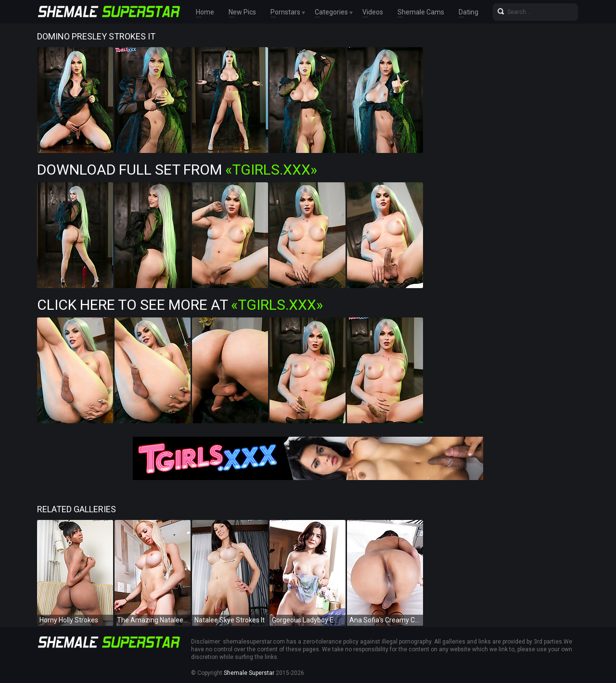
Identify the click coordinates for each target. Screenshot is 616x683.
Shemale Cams (421, 12)
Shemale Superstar (249, 673)
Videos (373, 12)
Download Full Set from (177, 170)
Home (205, 12)
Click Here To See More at (180, 305)
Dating (468, 12)
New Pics (242, 12)
